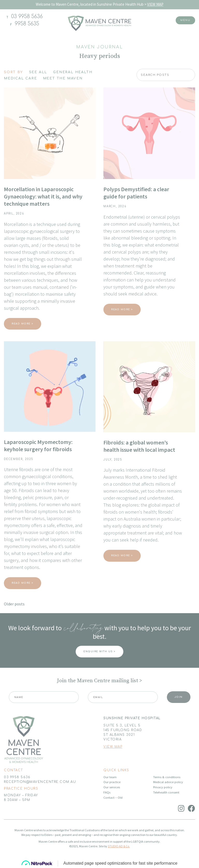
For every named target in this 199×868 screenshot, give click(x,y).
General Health (73, 72)
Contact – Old (113, 797)
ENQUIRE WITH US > (99, 651)
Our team (110, 777)
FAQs (107, 792)
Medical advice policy (168, 782)
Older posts (14, 604)
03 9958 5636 (27, 16)
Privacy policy (163, 787)
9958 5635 (27, 24)
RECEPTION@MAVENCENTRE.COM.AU (40, 782)
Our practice (112, 782)
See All (38, 72)
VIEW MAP (155, 4)
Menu (185, 20)
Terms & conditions (167, 777)
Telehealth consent (166, 792)
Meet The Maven (63, 78)
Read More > (23, 324)
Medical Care (20, 78)
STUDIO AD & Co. (119, 846)
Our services (112, 787)
